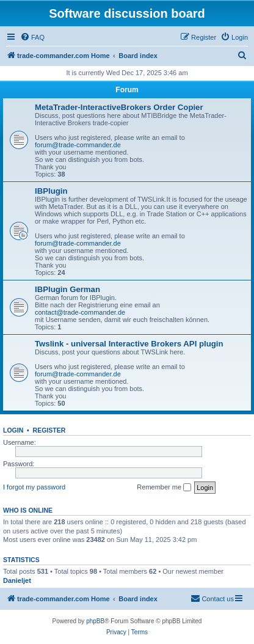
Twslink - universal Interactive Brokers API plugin (129, 344)
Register (49, 430)
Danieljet (17, 580)
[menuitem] (32, 37)
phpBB (95, 621)
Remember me (164, 488)
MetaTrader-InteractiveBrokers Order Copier (119, 107)
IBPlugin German (67, 289)
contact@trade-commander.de (80, 312)
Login (13, 430)
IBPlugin (51, 191)
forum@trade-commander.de (78, 145)
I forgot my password (34, 487)
